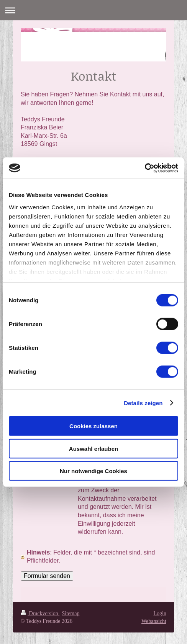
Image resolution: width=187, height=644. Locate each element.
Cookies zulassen (93, 426)
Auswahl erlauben (93, 448)
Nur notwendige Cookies (93, 471)
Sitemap (71, 613)
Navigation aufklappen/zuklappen (93, 10)
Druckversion (40, 613)
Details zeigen (143, 403)
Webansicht (154, 621)
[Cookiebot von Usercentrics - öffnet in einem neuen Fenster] (145, 168)
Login (160, 613)
